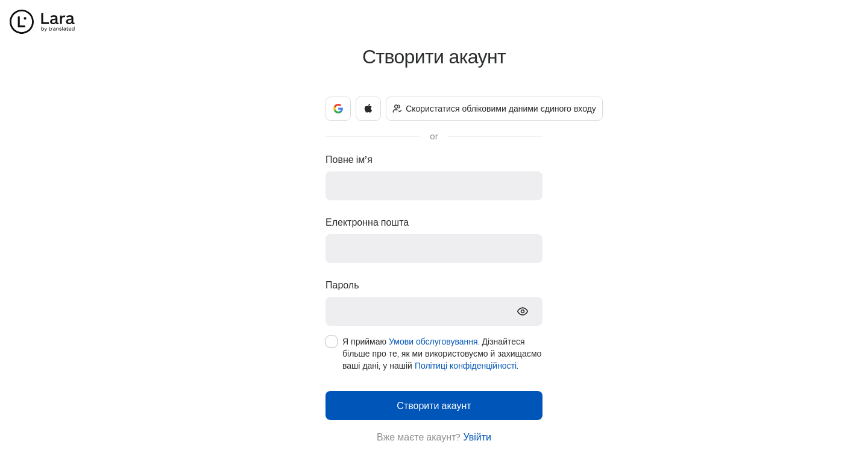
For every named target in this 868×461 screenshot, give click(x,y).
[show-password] (523, 311)
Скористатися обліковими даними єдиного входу (494, 108)
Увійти (477, 437)
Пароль (342, 285)
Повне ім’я (349, 159)
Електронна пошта (367, 222)
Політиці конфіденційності (466, 365)
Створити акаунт (434, 405)
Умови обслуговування (433, 341)
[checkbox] (332, 342)
